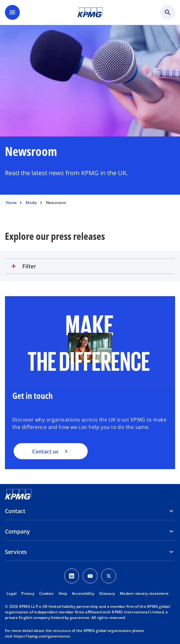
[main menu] (12, 12)
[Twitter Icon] (109, 576)
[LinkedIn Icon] (72, 576)
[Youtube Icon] (90, 576)
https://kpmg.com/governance (42, 636)
